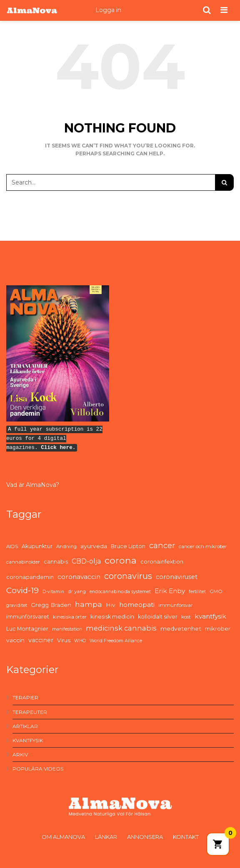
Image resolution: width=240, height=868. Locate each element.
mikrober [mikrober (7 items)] (218, 629)
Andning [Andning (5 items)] (66, 546)
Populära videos (38, 769)
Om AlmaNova (63, 837)
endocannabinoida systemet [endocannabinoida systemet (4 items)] (120, 592)
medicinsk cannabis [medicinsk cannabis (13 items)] (121, 628)
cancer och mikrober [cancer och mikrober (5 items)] (203, 546)
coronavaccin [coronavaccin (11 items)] (79, 577)
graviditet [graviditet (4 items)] (17, 605)
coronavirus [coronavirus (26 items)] (128, 576)
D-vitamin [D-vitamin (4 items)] (53, 592)
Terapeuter (30, 712)
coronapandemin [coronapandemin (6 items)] (30, 577)
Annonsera (145, 837)
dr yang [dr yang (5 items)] (77, 591)
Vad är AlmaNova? (33, 485)
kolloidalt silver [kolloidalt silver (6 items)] (158, 617)
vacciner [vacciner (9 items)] (41, 640)
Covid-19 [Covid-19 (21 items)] (22, 590)
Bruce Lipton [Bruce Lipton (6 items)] (128, 546)
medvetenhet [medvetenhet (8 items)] (181, 629)
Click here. (58, 448)
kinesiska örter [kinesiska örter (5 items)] (70, 617)
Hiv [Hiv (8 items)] (111, 605)
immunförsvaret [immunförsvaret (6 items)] (28, 617)
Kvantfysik (28, 740)
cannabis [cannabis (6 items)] (56, 562)
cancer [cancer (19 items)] (162, 545)
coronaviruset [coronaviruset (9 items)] (177, 577)
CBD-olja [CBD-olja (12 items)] (86, 561)
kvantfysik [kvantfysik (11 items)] (210, 616)
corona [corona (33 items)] (121, 560)
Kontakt (186, 837)
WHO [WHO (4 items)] (80, 641)
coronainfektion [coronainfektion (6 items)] (162, 562)
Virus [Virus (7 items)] (64, 640)
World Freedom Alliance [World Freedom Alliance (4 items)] (116, 641)
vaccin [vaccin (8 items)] (15, 640)
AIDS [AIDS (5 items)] (12, 546)
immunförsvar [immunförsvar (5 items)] (176, 605)
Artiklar (25, 726)
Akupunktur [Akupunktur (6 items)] (37, 546)
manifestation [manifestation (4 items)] (67, 629)
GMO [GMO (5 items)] (216, 591)
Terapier (25, 697)
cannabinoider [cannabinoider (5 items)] (23, 562)
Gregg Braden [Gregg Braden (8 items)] (51, 605)
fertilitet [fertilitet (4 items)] (197, 592)
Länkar (106, 837)
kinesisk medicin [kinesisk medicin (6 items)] (112, 617)
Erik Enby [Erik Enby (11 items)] (170, 591)
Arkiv (20, 755)
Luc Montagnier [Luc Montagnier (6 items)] (27, 629)
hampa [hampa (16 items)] (89, 604)
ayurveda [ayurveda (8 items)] (94, 546)
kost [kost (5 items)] (186, 617)
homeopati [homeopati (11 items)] (137, 605)
